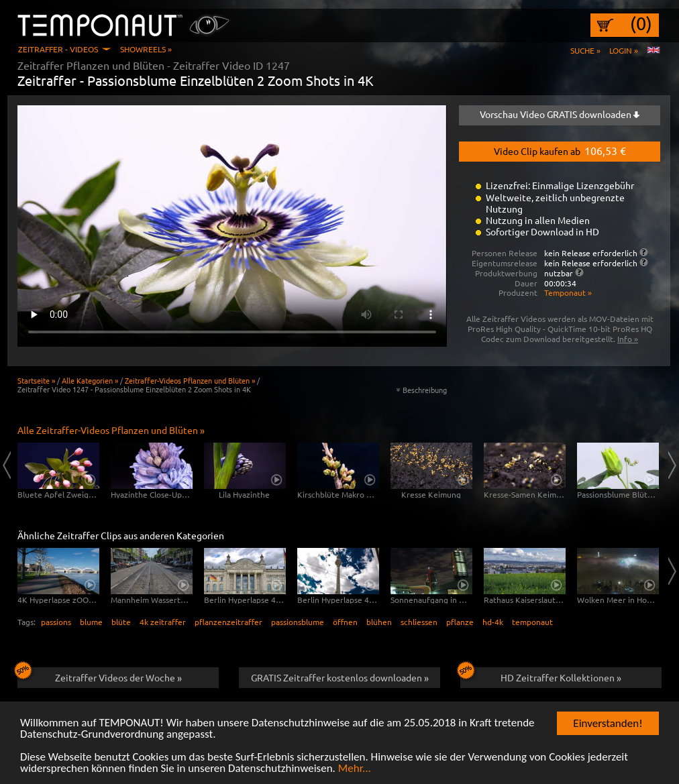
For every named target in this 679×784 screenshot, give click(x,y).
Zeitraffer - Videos (58, 49)
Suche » (585, 50)
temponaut (532, 622)
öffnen (345, 622)
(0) (641, 23)
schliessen (419, 622)
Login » (624, 50)
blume (91, 622)
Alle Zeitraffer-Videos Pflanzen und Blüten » (111, 430)
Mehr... (355, 771)
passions (56, 622)
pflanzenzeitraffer (228, 622)
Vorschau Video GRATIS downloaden (560, 114)
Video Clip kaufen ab (560, 150)
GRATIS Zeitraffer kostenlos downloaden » (340, 677)
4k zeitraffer (163, 622)
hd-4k (493, 622)
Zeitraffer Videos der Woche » (100, 675)
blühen (379, 622)
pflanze (460, 622)
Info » (628, 339)
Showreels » (146, 49)
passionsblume (298, 622)
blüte (121, 622)
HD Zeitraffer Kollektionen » (541, 675)
